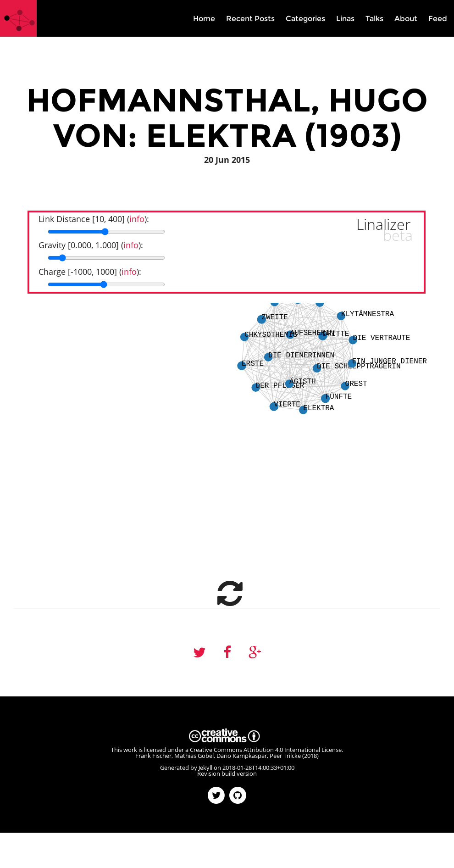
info (137, 219)
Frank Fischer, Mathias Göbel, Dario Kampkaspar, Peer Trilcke (218, 756)
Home (204, 19)
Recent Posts (250, 19)
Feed (438, 19)
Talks (374, 19)
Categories (305, 19)
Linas (345, 19)
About (406, 19)
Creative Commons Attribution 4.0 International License (266, 750)
